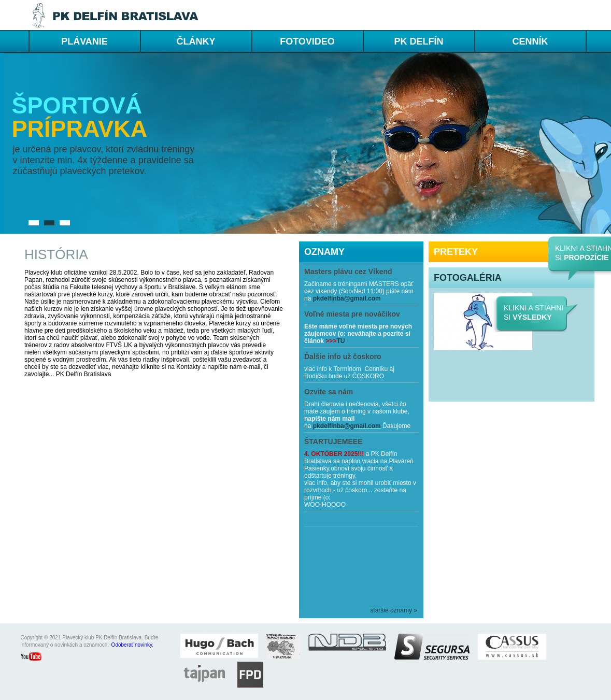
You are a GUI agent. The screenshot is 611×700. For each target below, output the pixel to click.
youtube (36, 658)
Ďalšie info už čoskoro (343, 356)
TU (340, 341)
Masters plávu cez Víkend (348, 272)
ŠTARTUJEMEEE (333, 441)
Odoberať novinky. (132, 645)
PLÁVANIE (84, 41)
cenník (530, 41)
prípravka (80, 129)
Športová (77, 105)
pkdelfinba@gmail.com (347, 298)
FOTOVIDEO (307, 41)
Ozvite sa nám (329, 392)
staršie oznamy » (394, 610)
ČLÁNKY (196, 41)
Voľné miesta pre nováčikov (352, 314)
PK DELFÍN (418, 41)
